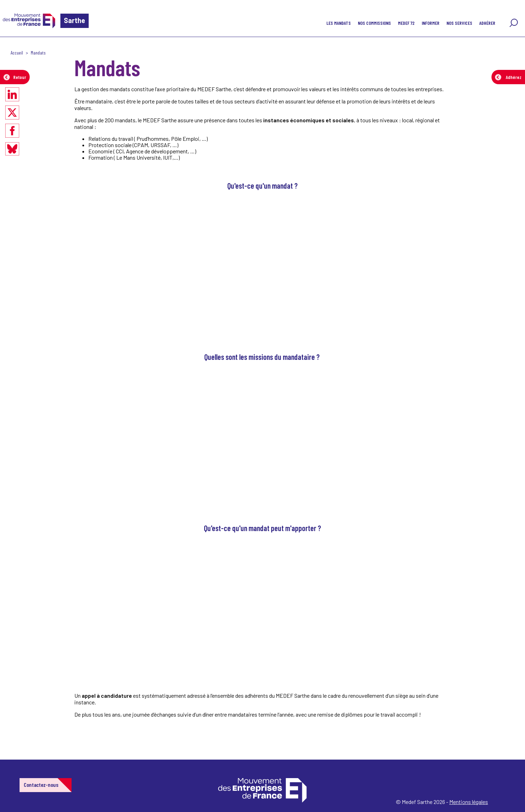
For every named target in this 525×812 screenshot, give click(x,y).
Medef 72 (406, 23)
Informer (431, 23)
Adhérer (487, 23)
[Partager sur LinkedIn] (12, 94)
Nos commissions (374, 23)
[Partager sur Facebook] (12, 131)
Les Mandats (339, 23)
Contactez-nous (41, 785)
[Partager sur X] (12, 113)
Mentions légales (469, 802)
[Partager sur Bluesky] (12, 149)
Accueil (17, 53)
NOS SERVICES (459, 23)
